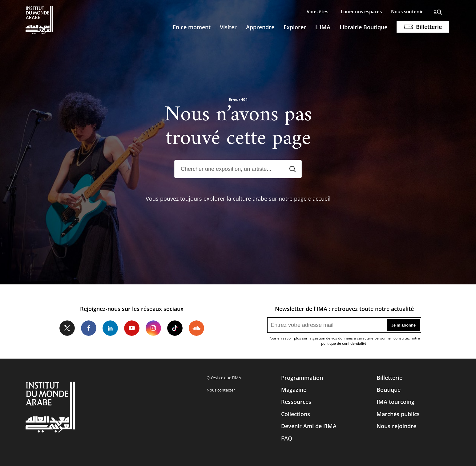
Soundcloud (196, 328)
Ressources (296, 402)
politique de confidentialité (344, 343)
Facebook (89, 328)
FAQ (287, 438)
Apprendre (260, 27)
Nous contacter (221, 390)
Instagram (153, 328)
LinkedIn (110, 328)
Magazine (294, 390)
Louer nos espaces (361, 11)
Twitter (67, 328)
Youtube (132, 328)
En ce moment (192, 27)
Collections (296, 414)
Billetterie (429, 27)
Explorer (295, 27)
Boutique (389, 390)
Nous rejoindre (396, 426)
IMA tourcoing (395, 402)
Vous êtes (317, 11)
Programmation (302, 378)
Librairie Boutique (363, 27)
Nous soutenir (407, 11)
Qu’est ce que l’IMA (224, 378)
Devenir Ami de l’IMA (309, 426)
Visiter (228, 27)
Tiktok (175, 328)
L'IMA (323, 27)
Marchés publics (398, 414)
